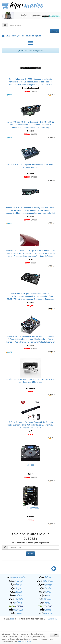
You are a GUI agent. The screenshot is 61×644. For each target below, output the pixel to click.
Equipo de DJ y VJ (13, 36)
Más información (25, 641)
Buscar (55, 31)
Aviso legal (53, 619)
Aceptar (54, 635)
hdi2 (12, 619)
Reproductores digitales (32, 36)
